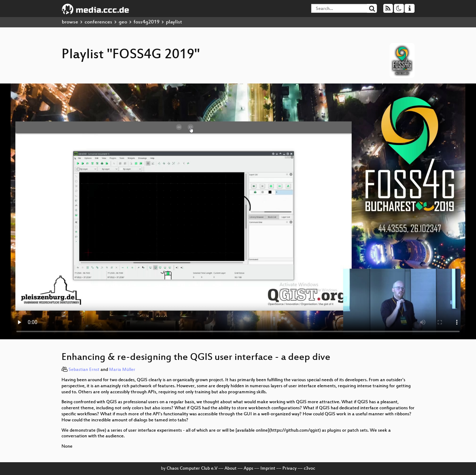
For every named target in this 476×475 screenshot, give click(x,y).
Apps (248, 469)
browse (70, 22)
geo (123, 22)
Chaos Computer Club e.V (192, 469)
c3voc (309, 469)
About (231, 469)
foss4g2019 (147, 22)
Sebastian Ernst (84, 370)
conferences (98, 22)
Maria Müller (122, 370)
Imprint (268, 469)
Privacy (290, 469)
